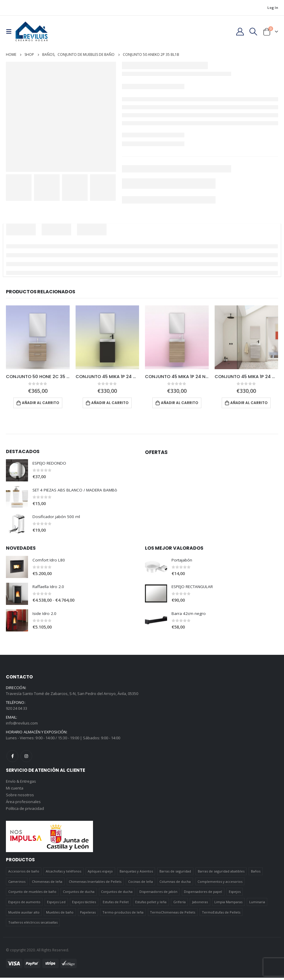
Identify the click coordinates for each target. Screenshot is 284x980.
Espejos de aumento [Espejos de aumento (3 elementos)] (24, 904)
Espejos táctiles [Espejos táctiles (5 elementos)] (84, 904)
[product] (38, 337)
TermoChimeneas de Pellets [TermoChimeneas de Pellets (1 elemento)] (173, 915)
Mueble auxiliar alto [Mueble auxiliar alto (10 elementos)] (24, 915)
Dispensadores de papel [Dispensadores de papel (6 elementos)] (203, 894)
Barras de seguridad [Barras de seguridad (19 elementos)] (175, 874)
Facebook (12, 757)
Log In (273, 8)
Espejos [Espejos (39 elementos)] (235, 894)
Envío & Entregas (21, 782)
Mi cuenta (15, 789)
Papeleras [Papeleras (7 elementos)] (88, 915)
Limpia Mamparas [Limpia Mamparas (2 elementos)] (228, 904)
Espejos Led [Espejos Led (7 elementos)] (56, 904)
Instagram (26, 757)
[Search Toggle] (253, 32)
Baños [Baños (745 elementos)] (256, 874)
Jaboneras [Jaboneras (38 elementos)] (200, 904)
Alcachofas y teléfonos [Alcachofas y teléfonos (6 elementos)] (63, 874)
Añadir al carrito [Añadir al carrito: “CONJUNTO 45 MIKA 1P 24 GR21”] (249, 403)
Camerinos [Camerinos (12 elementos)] (17, 884)
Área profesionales (23, 804)
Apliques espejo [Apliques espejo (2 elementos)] (100, 874)
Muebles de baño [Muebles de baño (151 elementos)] (60, 915)
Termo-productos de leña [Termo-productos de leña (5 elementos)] (123, 915)
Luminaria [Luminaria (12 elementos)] (257, 904)
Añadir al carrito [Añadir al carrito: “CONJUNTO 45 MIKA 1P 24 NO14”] (179, 403)
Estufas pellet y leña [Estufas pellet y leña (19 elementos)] (151, 904)
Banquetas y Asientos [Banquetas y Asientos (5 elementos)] (136, 874)
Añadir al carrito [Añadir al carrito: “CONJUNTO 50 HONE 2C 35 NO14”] (40, 403)
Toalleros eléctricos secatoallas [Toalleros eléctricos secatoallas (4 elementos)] (33, 925)
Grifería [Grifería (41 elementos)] (179, 904)
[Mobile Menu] (11, 32)
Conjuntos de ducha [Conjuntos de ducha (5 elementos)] (117, 894)
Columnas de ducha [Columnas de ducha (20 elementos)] (175, 884)
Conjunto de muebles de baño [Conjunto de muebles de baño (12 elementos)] (32, 894)
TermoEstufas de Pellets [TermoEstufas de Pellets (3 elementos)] (221, 915)
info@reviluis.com (22, 724)
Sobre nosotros (20, 797)
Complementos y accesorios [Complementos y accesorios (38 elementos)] (220, 884)
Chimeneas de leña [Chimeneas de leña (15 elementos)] (47, 884)
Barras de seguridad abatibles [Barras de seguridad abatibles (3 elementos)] (221, 874)
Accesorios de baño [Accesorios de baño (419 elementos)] (24, 874)
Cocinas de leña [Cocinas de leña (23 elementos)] (141, 884)
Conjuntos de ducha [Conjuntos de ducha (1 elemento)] (79, 894)
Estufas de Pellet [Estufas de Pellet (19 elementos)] (116, 904)
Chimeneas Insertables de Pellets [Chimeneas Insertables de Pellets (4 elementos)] (95, 884)
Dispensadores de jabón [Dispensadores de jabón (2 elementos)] (158, 894)
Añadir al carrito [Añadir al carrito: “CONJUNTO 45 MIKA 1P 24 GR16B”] (110, 403)
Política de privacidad (25, 811)
